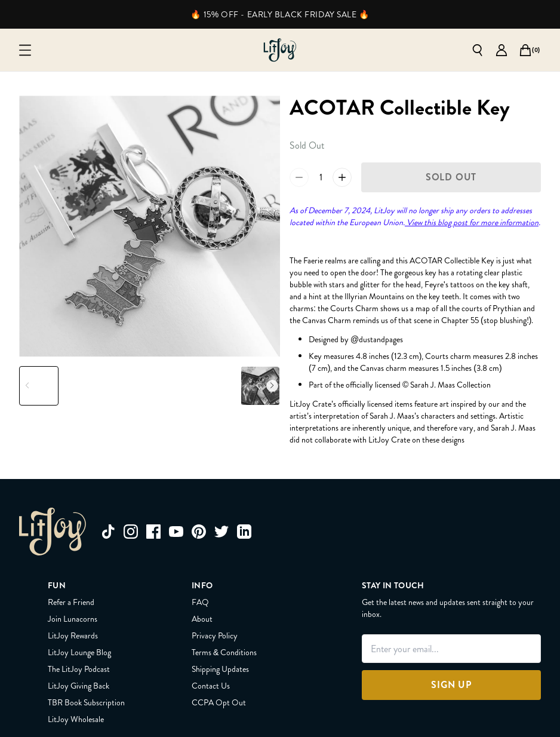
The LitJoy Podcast (79, 669)
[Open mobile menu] (25, 50)
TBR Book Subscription (86, 702)
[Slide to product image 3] (127, 386)
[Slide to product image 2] (83, 386)
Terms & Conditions (224, 652)
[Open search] (478, 50)
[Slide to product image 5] (216, 386)
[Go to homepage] (280, 50)
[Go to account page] (501, 50)
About (202, 619)
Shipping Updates (220, 669)
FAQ (200, 602)
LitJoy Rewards (73, 635)
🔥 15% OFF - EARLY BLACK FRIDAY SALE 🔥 (280, 14)
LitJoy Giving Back (79, 686)
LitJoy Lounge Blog (79, 652)
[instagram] (131, 532)
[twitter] (221, 532)
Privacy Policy (215, 635)
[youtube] (176, 532)
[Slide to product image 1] (39, 386)
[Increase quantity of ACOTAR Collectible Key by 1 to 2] (342, 177)
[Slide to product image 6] (260, 386)
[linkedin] (244, 532)
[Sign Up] (451, 685)
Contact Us (211, 686)
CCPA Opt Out (219, 702)
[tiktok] (108, 532)
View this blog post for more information (472, 222)
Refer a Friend (71, 602)
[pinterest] (199, 532)
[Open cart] (525, 50)
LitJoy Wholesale (76, 719)
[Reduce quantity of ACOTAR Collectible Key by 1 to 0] (299, 177)
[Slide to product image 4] (171, 386)
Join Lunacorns (73, 619)
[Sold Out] (451, 177)
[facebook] (153, 532)
